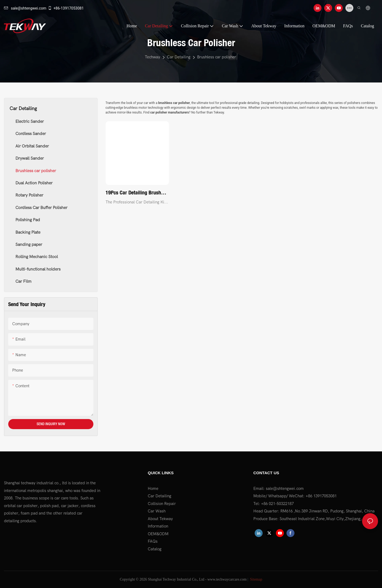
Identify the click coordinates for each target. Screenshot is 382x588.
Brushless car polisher (217, 57)
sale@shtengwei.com (25, 8)
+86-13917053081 (66, 8)
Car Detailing (179, 57)
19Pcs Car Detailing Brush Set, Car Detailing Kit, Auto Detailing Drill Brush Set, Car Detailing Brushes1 (136, 193)
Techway (153, 57)
